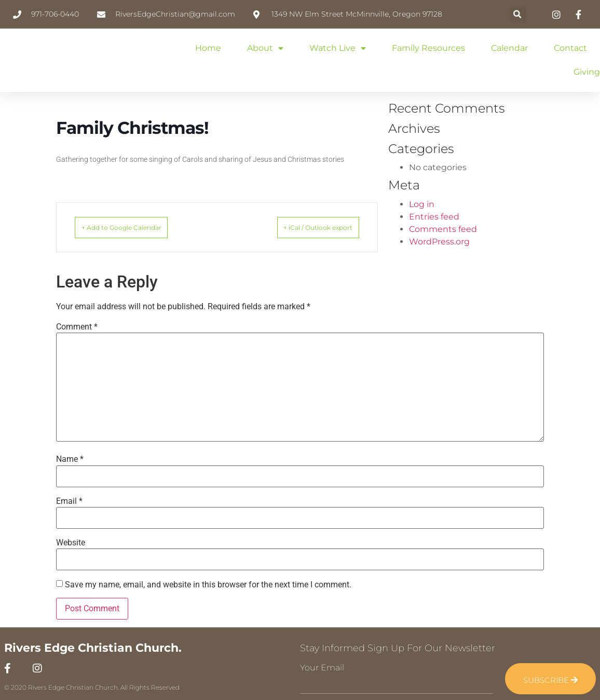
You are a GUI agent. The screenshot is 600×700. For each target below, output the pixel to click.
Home (208, 48)
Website (71, 543)
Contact (570, 48)
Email (69, 501)
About (265, 48)
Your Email (322, 668)
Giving (587, 72)
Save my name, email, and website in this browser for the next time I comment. (208, 585)
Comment (77, 327)
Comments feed (443, 229)
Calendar (509, 48)
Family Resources (428, 48)
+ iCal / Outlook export (304, 227)
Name (70, 459)
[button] (518, 14)
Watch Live (338, 48)
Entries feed (434, 217)
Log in (422, 204)
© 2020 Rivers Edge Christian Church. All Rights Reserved (92, 687)
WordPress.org (439, 242)
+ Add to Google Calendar (136, 227)
